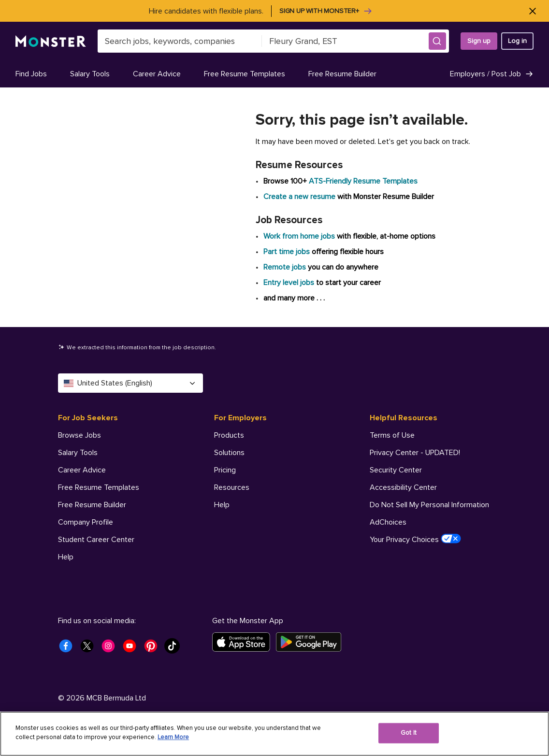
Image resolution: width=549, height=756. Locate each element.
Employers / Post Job (492, 74)
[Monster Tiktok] (175, 649)
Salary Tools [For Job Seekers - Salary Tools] (78, 453)
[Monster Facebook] (69, 649)
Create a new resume (300, 197)
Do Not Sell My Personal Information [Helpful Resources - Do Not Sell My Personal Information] (429, 505)
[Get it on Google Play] (311, 642)
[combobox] (180, 41)
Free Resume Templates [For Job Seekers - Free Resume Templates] (99, 487)
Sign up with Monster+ (326, 11)
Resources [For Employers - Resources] (232, 487)
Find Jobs (31, 74)
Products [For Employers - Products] (229, 435)
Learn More (173, 737)
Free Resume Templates (245, 74)
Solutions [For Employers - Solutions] (229, 453)
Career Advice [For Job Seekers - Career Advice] (82, 470)
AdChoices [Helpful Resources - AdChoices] (388, 522)
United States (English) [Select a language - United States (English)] (130, 383)
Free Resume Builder (342, 74)
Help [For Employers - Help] (222, 505)
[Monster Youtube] (132, 649)
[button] (437, 41)
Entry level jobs (289, 283)
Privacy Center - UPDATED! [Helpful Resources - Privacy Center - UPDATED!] (415, 453)
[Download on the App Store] (244, 642)
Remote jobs (285, 267)
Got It (409, 733)
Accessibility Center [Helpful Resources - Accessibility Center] (403, 487)
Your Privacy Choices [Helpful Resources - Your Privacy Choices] (415, 539)
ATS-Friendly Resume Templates (363, 181)
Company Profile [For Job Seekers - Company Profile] (86, 522)
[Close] (532, 11)
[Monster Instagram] (111, 649)
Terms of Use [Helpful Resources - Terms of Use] (392, 435)
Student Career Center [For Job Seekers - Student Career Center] (96, 540)
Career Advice (157, 74)
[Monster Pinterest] (154, 649)
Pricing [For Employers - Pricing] (225, 470)
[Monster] (51, 41)
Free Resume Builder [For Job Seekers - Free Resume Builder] (92, 505)
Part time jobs (287, 252)
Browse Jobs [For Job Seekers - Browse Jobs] (79, 435)
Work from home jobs (299, 236)
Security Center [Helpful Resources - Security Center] (396, 470)
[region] (274, 734)
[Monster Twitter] (90, 649)
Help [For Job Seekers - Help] (66, 557)
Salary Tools (90, 74)
